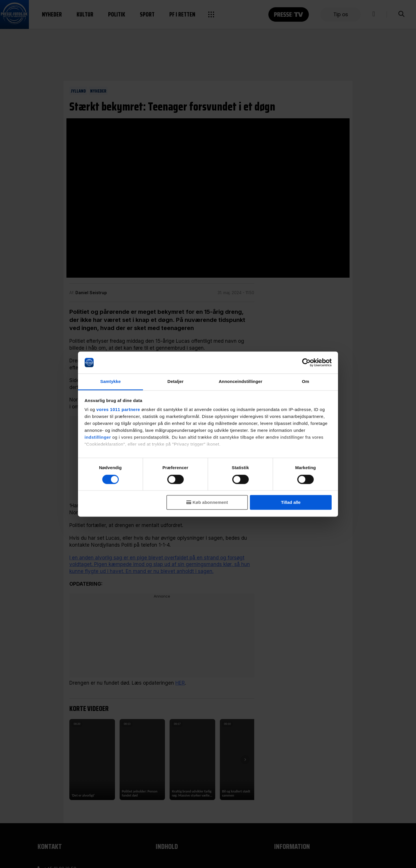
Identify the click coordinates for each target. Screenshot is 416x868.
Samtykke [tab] (110, 382)
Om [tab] (305, 382)
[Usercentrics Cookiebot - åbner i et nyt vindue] (306, 362)
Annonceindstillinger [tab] (240, 382)
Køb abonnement (210, 503)
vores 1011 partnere (118, 410)
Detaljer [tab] (176, 382)
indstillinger (98, 437)
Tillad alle (291, 503)
